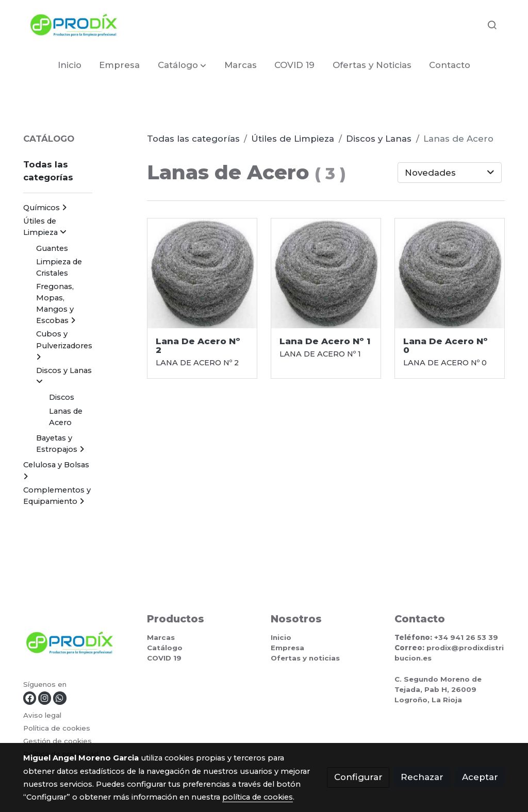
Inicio (281, 637)
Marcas (161, 637)
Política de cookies (57, 728)
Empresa (287, 648)
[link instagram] (45, 698)
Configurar (358, 777)
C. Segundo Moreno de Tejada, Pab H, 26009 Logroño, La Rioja (438, 689)
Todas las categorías (193, 139)
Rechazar (422, 777)
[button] (182, 65)
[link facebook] (30, 698)
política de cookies (258, 797)
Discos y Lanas (379, 139)
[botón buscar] (492, 25)
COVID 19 (164, 658)
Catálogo (165, 648)
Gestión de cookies (57, 741)
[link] (74, 25)
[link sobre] (79, 645)
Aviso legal (42, 715)
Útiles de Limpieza (293, 139)
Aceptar (480, 777)
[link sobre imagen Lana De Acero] (202, 273)
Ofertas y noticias (305, 658)
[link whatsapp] (60, 698)
